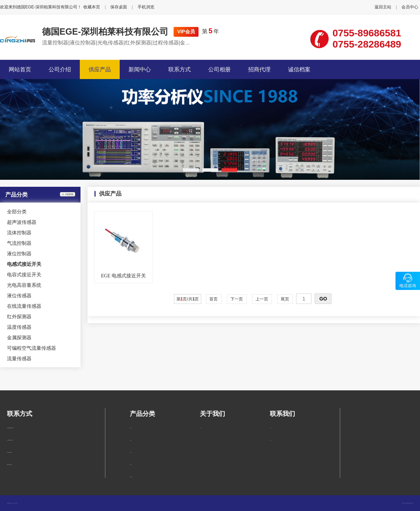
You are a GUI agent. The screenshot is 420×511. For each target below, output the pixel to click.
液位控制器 (19, 254)
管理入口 (17, 503)
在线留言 (271, 440)
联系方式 (180, 69)
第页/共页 (188, 299)
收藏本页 (92, 7)
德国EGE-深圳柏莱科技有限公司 (105, 31)
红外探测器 (19, 317)
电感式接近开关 (131, 477)
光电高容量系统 (24, 285)
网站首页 (20, 69)
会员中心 (410, 7)
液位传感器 (19, 296)
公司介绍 (60, 69)
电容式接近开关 (24, 275)
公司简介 (201, 428)
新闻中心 (140, 69)
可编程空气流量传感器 (31, 348)
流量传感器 (19, 359)
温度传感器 (19, 327)
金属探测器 (19, 338)
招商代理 (259, 69)
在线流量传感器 (24, 306)
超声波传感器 (22, 222)
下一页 (237, 299)
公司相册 (219, 69)
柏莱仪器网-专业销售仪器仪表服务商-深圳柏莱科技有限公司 (408, 503)
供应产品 (100, 69)
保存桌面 (119, 7)
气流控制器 (19, 243)
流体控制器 (19, 233)
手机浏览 (146, 7)
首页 (214, 299)
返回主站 (383, 7)
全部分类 (17, 212)
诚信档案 (299, 69)
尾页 (285, 299)
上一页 (262, 299)
